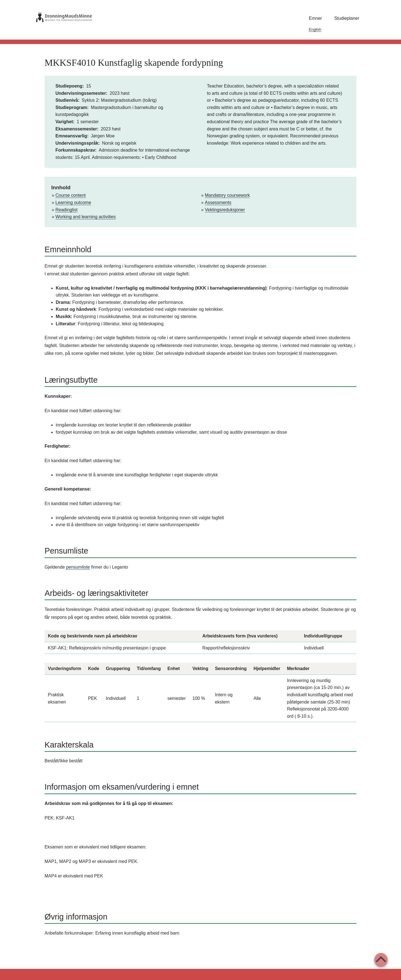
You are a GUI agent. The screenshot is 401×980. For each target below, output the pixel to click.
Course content (71, 195)
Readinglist (66, 210)
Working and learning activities (86, 217)
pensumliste (78, 567)
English (315, 29)
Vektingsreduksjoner (225, 210)
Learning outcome (73, 202)
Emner (315, 18)
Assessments (218, 202)
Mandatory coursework (228, 195)
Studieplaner (347, 18)
